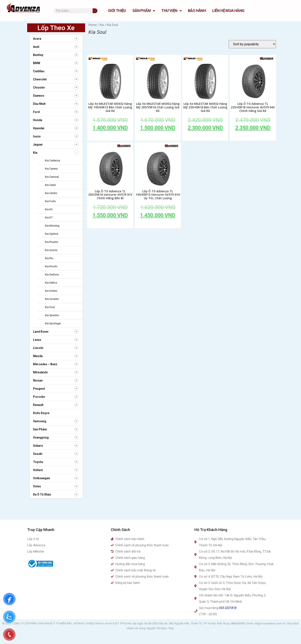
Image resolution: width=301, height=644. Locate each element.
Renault (38, 405)
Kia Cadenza (52, 160)
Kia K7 (49, 217)
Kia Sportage (53, 323)
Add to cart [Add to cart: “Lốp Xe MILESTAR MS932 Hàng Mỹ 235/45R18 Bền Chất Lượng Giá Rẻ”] (205, 137)
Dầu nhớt (39, 104)
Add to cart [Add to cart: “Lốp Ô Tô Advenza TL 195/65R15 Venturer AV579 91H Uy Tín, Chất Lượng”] (158, 225)
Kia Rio (49, 258)
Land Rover (41, 332)
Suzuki (38, 454)
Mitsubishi (40, 372)
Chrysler (39, 87)
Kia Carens (51, 169)
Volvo (37, 486)
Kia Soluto (51, 291)
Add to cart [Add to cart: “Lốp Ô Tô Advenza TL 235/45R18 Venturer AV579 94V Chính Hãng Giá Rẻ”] (253, 137)
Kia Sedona (52, 274)
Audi (36, 47)
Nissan (38, 380)
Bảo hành (197, 11)
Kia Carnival (52, 177)
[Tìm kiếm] (95, 11)
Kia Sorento (52, 299)
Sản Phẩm (144, 11)
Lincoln (38, 348)
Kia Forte (50, 201)
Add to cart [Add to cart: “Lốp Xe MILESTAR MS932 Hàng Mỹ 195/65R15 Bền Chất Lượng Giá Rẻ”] (110, 137)
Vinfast (38, 470)
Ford (36, 112)
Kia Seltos (51, 283)
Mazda (38, 356)
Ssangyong (41, 437)
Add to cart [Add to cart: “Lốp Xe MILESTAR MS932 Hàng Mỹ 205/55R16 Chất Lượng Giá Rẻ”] (158, 137)
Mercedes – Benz (45, 364)
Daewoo (39, 96)
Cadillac (39, 71)
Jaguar (38, 145)
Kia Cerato (51, 193)
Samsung (40, 421)
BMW (37, 63)
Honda (38, 120)
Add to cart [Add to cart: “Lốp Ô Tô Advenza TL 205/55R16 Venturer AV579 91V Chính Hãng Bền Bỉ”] (110, 225)
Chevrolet (40, 79)
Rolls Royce (41, 413)
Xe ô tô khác (42, 494)
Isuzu (37, 136)
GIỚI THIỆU (117, 11)
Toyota (38, 462)
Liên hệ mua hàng (228, 11)
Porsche (39, 397)
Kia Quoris (51, 250)
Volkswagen (41, 478)
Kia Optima (52, 234)
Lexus (37, 340)
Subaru (38, 446)
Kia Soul (50, 307)
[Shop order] (252, 44)
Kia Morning (52, 226)
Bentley (38, 55)
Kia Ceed (50, 185)
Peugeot (39, 389)
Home (93, 25)
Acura (37, 39)
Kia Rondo (51, 266)
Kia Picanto (52, 242)
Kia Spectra (52, 315)
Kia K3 (49, 209)
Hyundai (39, 128)
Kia (35, 153)
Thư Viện (171, 11)
